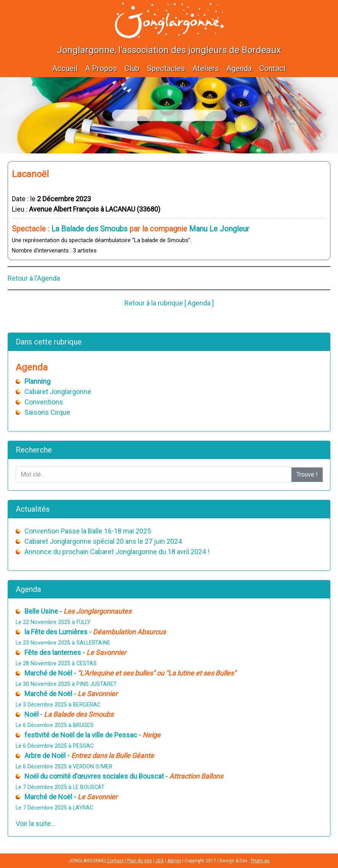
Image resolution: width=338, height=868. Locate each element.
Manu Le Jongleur (219, 229)
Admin (174, 861)
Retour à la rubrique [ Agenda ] (169, 303)
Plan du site (140, 861)
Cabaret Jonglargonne (58, 392)
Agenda (239, 68)
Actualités (33, 509)
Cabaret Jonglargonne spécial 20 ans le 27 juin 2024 (103, 541)
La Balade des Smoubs (89, 229)
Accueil (65, 68)
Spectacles (166, 68)
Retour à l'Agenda (34, 278)
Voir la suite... (36, 824)
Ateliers (206, 68)
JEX (160, 861)
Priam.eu (260, 861)
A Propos (101, 68)
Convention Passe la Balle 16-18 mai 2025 (88, 531)
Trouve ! (307, 474)
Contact (273, 68)
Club (132, 68)
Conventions (44, 402)
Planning (37, 381)
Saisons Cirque (47, 412)
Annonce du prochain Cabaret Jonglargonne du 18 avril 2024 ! (117, 552)
